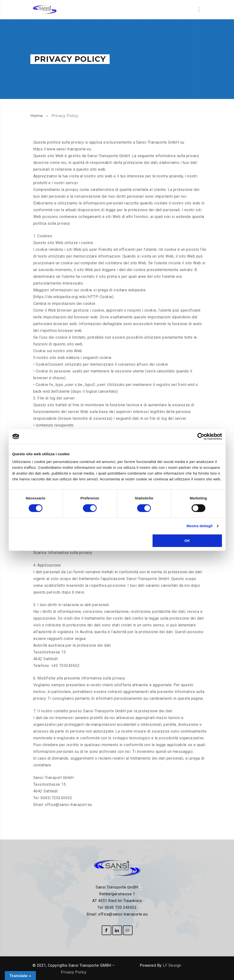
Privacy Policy (74, 972)
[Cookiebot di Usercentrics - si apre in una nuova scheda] (201, 436)
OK (187, 541)
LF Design (172, 965)
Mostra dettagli (200, 526)
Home (37, 116)
